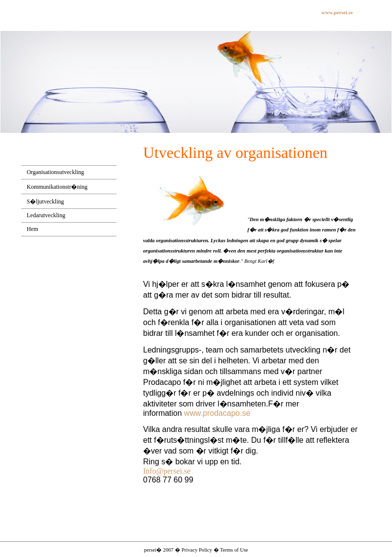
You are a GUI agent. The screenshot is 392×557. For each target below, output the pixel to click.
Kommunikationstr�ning (57, 187)
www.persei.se (337, 13)
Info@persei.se (167, 471)
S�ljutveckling (46, 202)
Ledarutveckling (46, 215)
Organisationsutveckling (56, 172)
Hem (33, 229)
